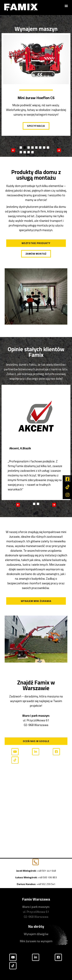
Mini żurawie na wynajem (36, 941)
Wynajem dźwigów (36, 934)
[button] (66, 6)
